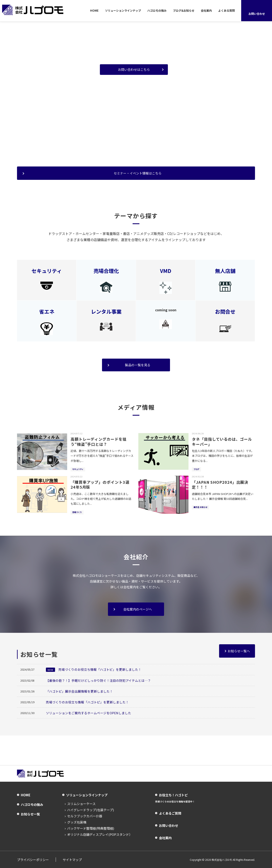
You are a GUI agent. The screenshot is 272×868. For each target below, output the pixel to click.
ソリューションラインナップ (123, 10)
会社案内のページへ (138, 609)
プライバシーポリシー (33, 860)
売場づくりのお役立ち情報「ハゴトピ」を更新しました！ (94, 669)
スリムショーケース (81, 804)
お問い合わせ (169, 825)
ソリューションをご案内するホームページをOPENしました (89, 713)
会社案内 (206, 10)
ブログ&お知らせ (184, 10)
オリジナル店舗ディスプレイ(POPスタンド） (100, 834)
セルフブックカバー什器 (85, 816)
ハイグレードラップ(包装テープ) (91, 810)
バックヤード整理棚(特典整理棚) (91, 828)
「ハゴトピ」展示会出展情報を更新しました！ (79, 691)
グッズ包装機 (77, 822)
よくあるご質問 (170, 813)
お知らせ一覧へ (239, 651)
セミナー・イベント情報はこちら (138, 173)
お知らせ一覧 (30, 814)
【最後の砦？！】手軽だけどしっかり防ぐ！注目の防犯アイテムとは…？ (98, 680)
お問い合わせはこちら (134, 69)
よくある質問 (227, 10)
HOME (94, 10)
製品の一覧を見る (138, 365)
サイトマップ (72, 860)
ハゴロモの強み (157, 10)
